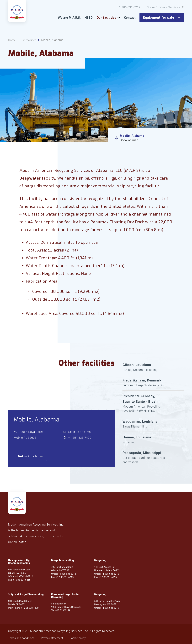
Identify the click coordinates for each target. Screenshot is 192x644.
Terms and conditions (23, 638)
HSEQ (89, 18)
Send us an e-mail (80, 437)
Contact (130, 18)
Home (12, 41)
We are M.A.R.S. (69, 18)
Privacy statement (56, 638)
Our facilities (108, 18)
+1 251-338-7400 (80, 443)
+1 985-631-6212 (129, 7)
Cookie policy (83, 638)
